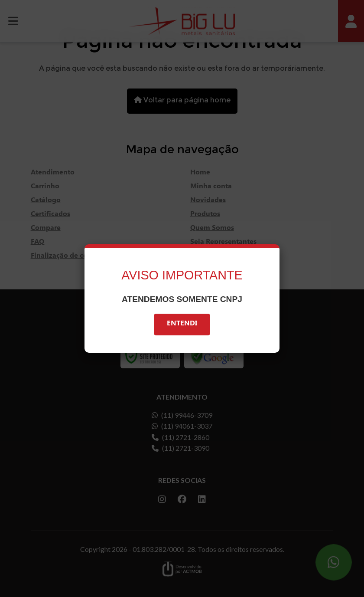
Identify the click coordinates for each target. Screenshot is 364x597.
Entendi (182, 324)
